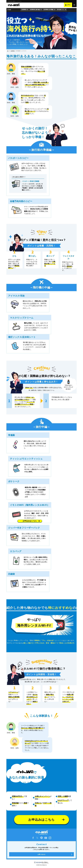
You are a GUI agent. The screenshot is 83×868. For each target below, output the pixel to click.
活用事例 (24, 10)
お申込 (69, 5)
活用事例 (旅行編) (35, 10)
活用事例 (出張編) (49, 10)
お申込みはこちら (30, 521)
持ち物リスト (61, 10)
